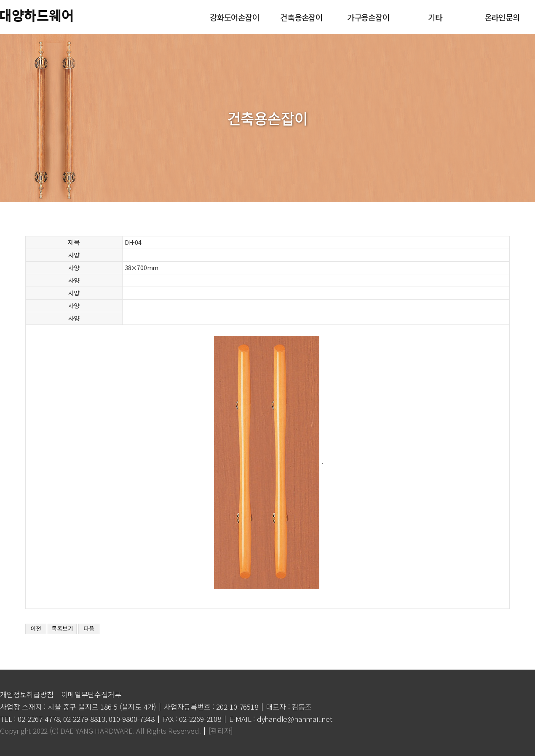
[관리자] (221, 731)
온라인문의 (502, 17)
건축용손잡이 (301, 17)
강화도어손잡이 (234, 17)
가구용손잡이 (368, 17)
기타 (435, 17)
